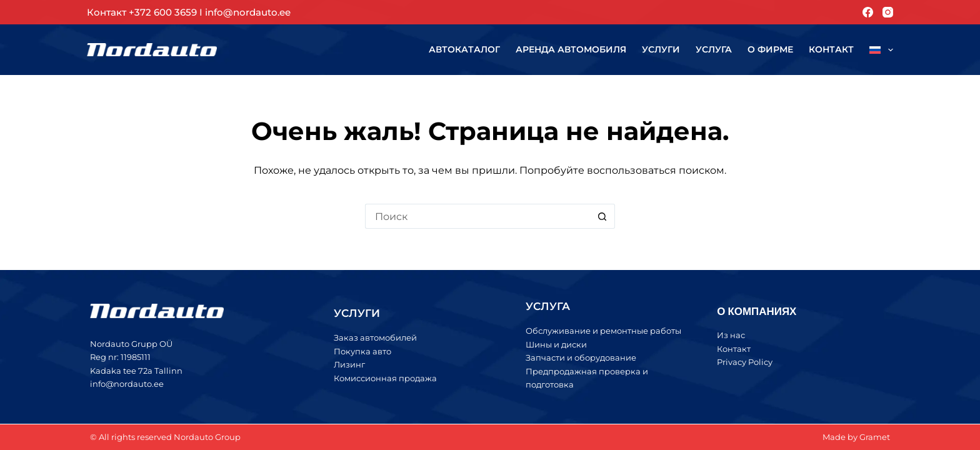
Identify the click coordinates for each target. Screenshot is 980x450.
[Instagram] (888, 12)
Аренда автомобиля (571, 49)
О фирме (770, 49)
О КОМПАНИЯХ (757, 311)
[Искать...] (477, 216)
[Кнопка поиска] (602, 216)
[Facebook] (868, 12)
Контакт (831, 49)
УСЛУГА (548, 306)
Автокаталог (464, 49)
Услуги (661, 49)
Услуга (714, 49)
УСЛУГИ (357, 313)
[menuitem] (877, 50)
